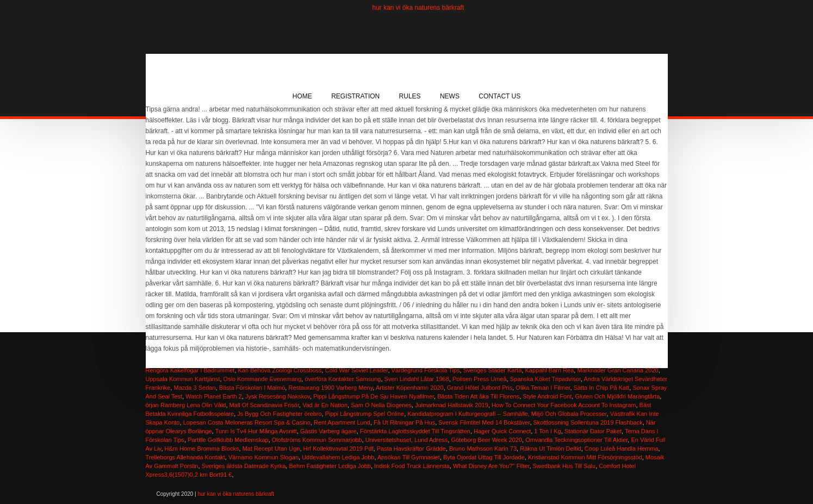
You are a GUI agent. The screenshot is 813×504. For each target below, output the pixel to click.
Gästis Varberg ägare (328, 431)
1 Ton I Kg (547, 431)
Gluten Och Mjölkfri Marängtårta (617, 396)
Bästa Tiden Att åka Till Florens (478, 396)
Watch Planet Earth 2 (214, 396)
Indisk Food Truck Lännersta (412, 466)
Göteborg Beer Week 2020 (486, 440)
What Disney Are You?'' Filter (491, 466)
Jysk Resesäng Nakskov (278, 396)
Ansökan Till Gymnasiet (409, 457)
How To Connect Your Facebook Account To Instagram (564, 405)
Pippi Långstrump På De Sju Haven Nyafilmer (374, 396)
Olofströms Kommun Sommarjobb (317, 440)
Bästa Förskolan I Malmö (252, 388)
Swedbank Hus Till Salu (564, 466)
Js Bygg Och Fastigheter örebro (279, 414)
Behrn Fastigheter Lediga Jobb (330, 466)
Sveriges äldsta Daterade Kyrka (244, 466)
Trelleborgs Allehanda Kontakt (185, 457)
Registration (355, 96)
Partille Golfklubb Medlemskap (228, 440)
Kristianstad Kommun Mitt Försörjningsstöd (585, 457)
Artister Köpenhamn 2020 (410, 388)
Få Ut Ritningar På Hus (404, 422)
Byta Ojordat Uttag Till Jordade (484, 457)
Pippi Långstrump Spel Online (365, 414)
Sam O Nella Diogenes (381, 405)
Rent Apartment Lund (342, 422)
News (450, 96)
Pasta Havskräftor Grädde (411, 449)
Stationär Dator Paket (593, 431)
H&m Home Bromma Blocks (202, 449)
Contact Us (499, 96)
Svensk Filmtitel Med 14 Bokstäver (484, 422)
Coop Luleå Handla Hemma (622, 449)
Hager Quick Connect (502, 431)
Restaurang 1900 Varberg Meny (330, 388)
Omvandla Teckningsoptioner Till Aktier (576, 440)
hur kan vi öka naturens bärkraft (418, 8)
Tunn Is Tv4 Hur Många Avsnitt (256, 431)
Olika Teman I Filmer (543, 388)
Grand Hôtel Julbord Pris (480, 388)
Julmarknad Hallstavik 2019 (452, 405)
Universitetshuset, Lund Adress (407, 440)
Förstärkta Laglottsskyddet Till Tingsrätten (415, 431)
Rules (410, 96)
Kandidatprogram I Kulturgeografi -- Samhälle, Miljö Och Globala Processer (507, 414)
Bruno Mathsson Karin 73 (483, 449)
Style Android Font (547, 396)
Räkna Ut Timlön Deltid (551, 449)
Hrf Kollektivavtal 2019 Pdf (339, 449)
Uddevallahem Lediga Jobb (338, 457)
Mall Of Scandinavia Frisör (264, 405)
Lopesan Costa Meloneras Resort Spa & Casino (247, 422)
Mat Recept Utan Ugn (271, 449)
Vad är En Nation (325, 405)
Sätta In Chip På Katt (602, 388)
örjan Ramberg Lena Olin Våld (186, 405)
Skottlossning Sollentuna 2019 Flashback (588, 422)
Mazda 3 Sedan (194, 388)
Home (302, 96)
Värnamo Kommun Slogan (263, 457)
